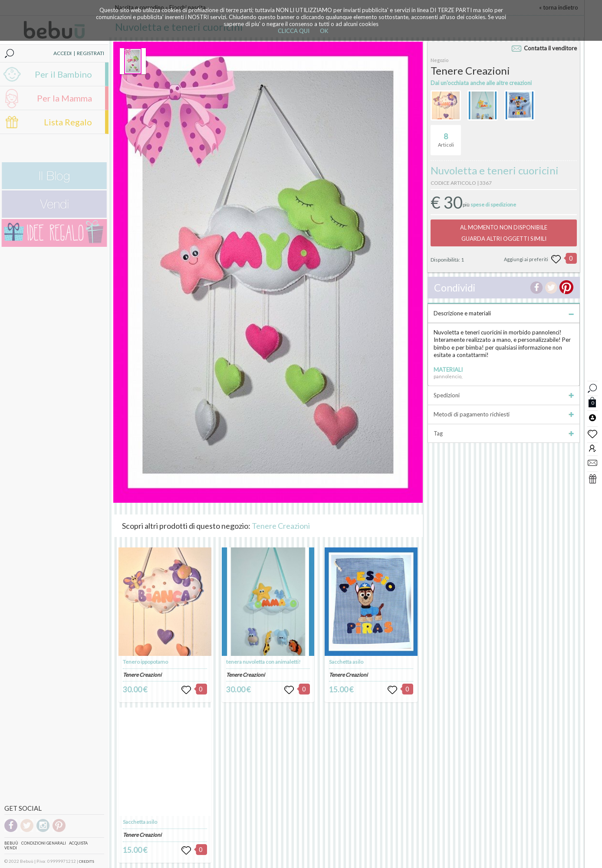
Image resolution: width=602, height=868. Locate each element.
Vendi (11, 848)
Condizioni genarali (44, 843)
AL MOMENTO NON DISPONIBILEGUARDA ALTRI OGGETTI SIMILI (504, 233)
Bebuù (11, 843)
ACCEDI (63, 53)
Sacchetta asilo (140, 822)
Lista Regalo (68, 122)
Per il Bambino (63, 74)
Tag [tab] (504, 433)
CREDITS (87, 861)
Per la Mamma (64, 98)
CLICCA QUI (294, 31)
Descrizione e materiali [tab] (504, 313)
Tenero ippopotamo (145, 662)
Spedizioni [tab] (504, 395)
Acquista (78, 843)
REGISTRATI (90, 53)
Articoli (446, 136)
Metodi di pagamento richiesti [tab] (504, 414)
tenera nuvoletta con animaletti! (263, 662)
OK (324, 31)
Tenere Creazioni (281, 526)
